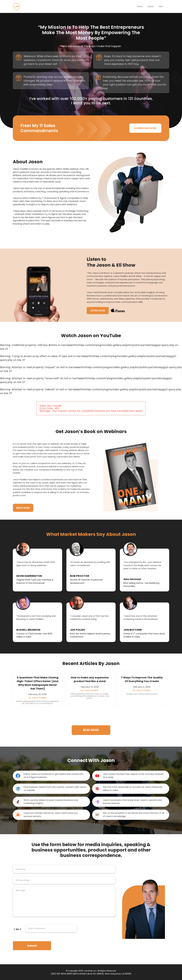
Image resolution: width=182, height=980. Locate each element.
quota (139, 411)
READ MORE (91, 730)
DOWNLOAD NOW (145, 128)
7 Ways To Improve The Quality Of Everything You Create (142, 679)
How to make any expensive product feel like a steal (90, 679)
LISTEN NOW (98, 310)
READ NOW (23, 508)
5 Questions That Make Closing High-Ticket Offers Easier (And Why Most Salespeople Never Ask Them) (38, 683)
